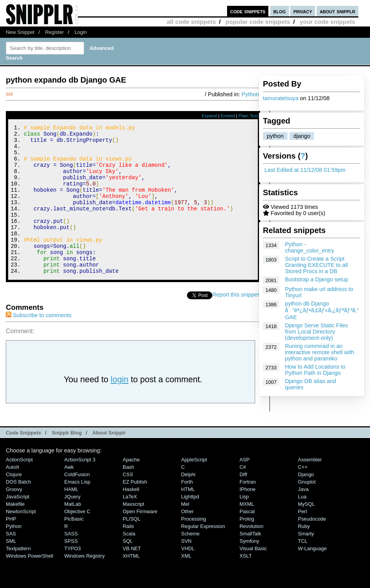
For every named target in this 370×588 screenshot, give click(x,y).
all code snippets (191, 22)
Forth (187, 510)
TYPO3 (72, 577)
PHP (11, 547)
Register (55, 32)
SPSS (71, 569)
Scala (129, 562)
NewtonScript (21, 539)
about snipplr (337, 11)
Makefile (15, 532)
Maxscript (133, 532)
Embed (228, 116)
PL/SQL (131, 547)
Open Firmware (140, 539)
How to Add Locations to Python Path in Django (315, 370)
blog (280, 11)
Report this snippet (236, 323)
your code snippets (327, 22)
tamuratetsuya (281, 98)
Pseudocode (312, 547)
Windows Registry (85, 584)
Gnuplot (307, 510)
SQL (128, 569)
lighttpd (190, 525)
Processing (194, 547)
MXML (247, 532)
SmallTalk (250, 562)
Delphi (188, 502)
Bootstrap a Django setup (317, 279)
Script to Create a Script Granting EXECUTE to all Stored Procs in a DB (317, 265)
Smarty (306, 562)
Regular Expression (203, 554)
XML (186, 584)
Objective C (77, 539)
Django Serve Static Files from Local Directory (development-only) (317, 332)
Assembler (310, 488)
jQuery (72, 525)
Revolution (251, 554)
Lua (302, 525)
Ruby (304, 554)
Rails (128, 554)
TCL (303, 569)
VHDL (188, 577)
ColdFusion (77, 502)
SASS (71, 562)
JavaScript (18, 525)
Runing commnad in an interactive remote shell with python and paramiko (320, 352)
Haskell (131, 517)
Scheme (190, 562)
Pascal (247, 539)
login (120, 407)
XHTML (131, 584)
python (275, 136)
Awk (69, 495)
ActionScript (19, 488)
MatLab (73, 532)
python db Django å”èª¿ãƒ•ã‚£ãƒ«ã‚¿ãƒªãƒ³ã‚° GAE (322, 310)
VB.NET (132, 577)
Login (81, 32)
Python (250, 94)
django (302, 136)
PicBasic (74, 547)
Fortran (248, 510)
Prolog (247, 547)
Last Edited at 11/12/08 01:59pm (305, 170)
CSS (128, 502)
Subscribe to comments (39, 343)
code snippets (248, 11)
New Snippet (20, 32)
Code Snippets (24, 461)
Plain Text (248, 116)
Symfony (249, 569)
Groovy (14, 517)
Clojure (14, 502)
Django (306, 502)
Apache (131, 488)
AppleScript (194, 488)
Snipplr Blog (67, 461)
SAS (11, 562)
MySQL (306, 532)
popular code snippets (258, 22)
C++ (303, 495)
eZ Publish (135, 510)
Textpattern (18, 577)
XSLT (246, 584)
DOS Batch (18, 510)
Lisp (244, 525)
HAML (71, 517)
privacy (303, 11)
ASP (245, 488)
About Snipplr (109, 461)
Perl (302, 539)
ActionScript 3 (80, 488)
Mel (185, 532)
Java (303, 517)
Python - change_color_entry (310, 247)
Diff (243, 502)
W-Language (312, 577)
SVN (186, 569)
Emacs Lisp (77, 510)
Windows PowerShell (30, 584)
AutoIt (12, 495)
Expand (209, 116)
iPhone (248, 517)
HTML (188, 517)
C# (243, 495)
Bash (129, 495)
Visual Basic (253, 577)
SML (11, 569)
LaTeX (130, 525)
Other (187, 539)
